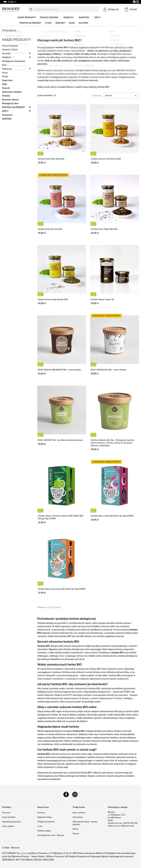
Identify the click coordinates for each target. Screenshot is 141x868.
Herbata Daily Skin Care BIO (50, 229)
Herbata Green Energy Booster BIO (53, 300)
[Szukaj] (63, 9)
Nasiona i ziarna (10, 50)
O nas (48, 23)
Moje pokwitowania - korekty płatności (85, 823)
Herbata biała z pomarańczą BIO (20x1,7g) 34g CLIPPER (62, 589)
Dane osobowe (79, 813)
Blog (72, 23)
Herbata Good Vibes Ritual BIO (51, 159)
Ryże (4, 65)
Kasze (5, 73)
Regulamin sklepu (45, 817)
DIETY (97, 17)
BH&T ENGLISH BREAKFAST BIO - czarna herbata (59, 370)
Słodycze (84, 17)
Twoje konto (79, 807)
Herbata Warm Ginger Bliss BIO (104, 229)
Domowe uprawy (10, 100)
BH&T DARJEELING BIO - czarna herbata (108, 370)
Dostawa (41, 813)
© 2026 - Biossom (11, 848)
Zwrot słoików (8, 826)
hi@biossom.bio (127, 826)
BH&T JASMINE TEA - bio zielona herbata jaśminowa (60, 440)
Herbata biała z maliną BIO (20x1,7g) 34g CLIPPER (112, 516)
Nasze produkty (27, 17)
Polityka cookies (44, 831)
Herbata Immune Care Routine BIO (106, 159)
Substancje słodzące (12, 92)
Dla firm (83, 23)
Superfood (7, 80)
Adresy (75, 829)
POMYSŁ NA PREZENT (30, 23)
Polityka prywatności (46, 822)
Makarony (7, 69)
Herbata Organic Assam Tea (102, 300)
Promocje (6, 813)
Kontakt (60, 23)
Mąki (5, 84)
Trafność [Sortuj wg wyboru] (121, 96)
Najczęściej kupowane (11, 822)
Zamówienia (78, 817)
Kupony (76, 834)
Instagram (75, 794)
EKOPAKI (7, 119)
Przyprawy (7, 115)
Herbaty (6, 96)
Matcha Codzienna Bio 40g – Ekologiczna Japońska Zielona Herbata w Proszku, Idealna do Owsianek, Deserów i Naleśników (112, 443)
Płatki (5, 77)
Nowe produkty (9, 817)
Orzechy (68, 17)
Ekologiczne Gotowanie (14, 61)
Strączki (6, 88)
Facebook (66, 794)
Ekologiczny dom (10, 103)
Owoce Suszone (49, 17)
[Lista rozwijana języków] (10, 2)
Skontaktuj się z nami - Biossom (51, 835)
